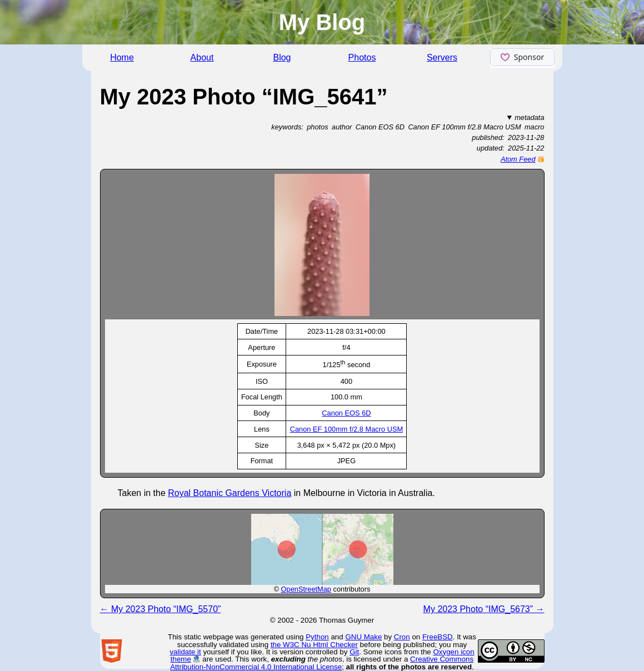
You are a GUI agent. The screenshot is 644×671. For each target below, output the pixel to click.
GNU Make (363, 637)
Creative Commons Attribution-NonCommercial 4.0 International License (322, 663)
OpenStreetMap (306, 589)
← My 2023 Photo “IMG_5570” (161, 609)
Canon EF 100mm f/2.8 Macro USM (346, 429)
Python (317, 637)
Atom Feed (518, 159)
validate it (185, 652)
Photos (362, 57)
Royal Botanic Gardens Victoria (229, 493)
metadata (529, 117)
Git (354, 652)
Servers (442, 57)
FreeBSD (438, 637)
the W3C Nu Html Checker (314, 645)
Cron (402, 637)
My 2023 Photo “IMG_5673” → (484, 609)
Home (122, 57)
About (202, 57)
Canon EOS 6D (346, 413)
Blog (282, 57)
